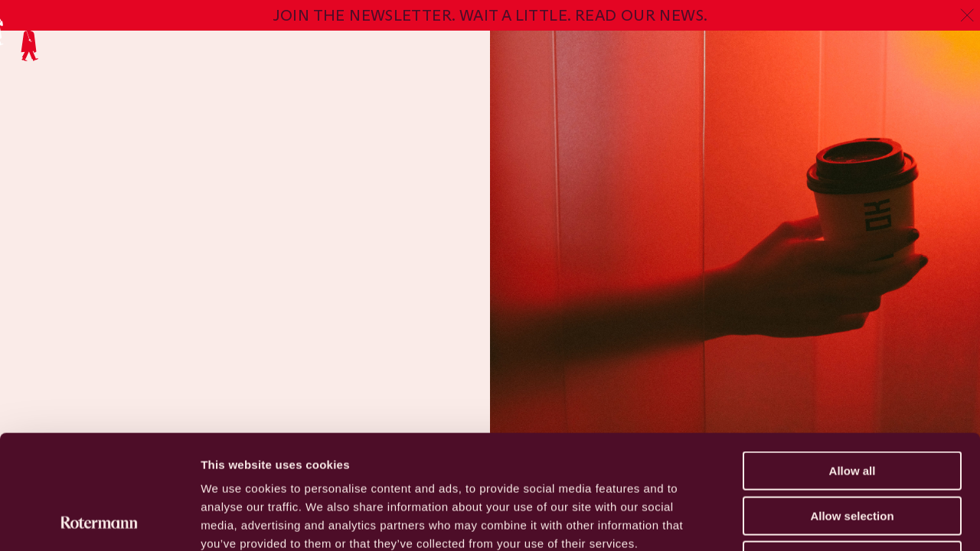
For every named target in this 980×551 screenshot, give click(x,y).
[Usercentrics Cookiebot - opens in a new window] (99, 521)
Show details (804, 521)
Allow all (853, 364)
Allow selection (852, 409)
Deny (853, 453)
